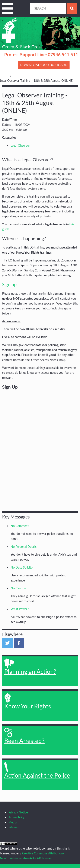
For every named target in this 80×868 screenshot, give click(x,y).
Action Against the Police (37, 771)
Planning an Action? (30, 667)
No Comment (20, 526)
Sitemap (14, 827)
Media (13, 822)
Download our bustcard (44, 65)
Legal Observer (20, 145)
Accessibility (16, 817)
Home (4, 76)
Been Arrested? (24, 736)
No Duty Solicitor (22, 567)
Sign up (9, 284)
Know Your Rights (28, 701)
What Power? (20, 609)
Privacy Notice (18, 812)
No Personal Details (24, 547)
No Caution (18, 588)
